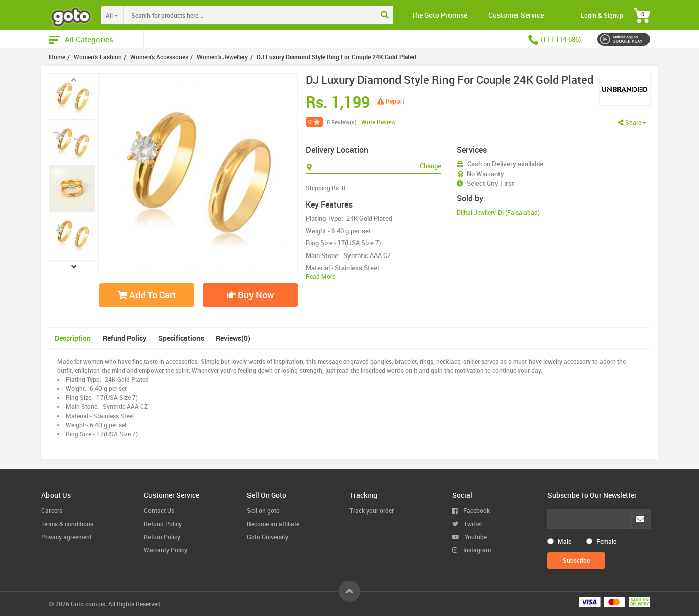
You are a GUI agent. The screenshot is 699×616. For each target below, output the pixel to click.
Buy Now (250, 295)
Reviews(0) (233, 338)
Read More (320, 276)
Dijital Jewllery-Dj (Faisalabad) (498, 212)
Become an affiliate (273, 524)
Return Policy (162, 537)
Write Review (379, 122)
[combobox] (270, 15)
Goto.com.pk (88, 604)
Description (73, 338)
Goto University (268, 537)
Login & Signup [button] (602, 15)
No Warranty (485, 174)
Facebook (471, 510)
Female (606, 541)
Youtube (469, 537)
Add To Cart (146, 295)
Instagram (471, 550)
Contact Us (159, 510)
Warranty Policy (166, 550)
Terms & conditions (67, 524)
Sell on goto (263, 510)
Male (564, 541)
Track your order (372, 510)
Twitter (467, 524)
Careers (52, 510)
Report (391, 101)
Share (633, 122)
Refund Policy (124, 338)
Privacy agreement (67, 537)
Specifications (181, 338)
